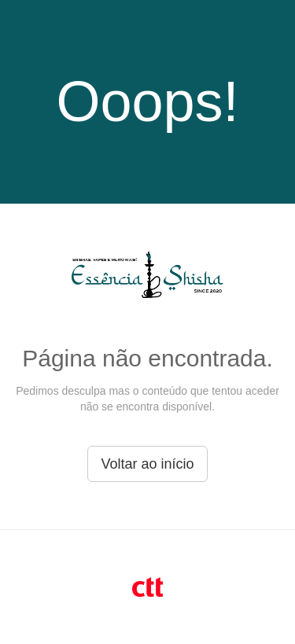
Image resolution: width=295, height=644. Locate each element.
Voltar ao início (147, 464)
